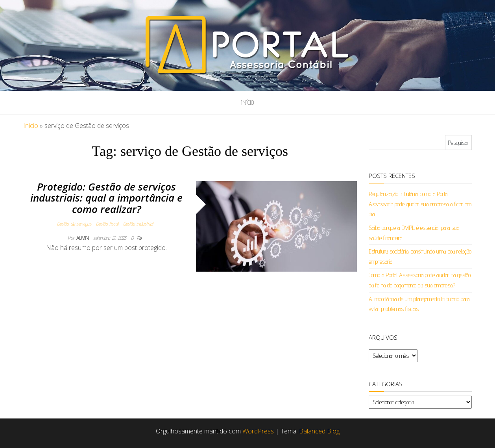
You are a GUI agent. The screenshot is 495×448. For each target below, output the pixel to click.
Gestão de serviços (74, 224)
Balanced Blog (319, 431)
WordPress (258, 431)
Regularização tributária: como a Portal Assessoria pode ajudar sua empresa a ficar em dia (420, 204)
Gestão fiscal (107, 224)
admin (83, 238)
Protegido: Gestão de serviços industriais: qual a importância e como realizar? (106, 198)
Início (247, 103)
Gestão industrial (138, 224)
